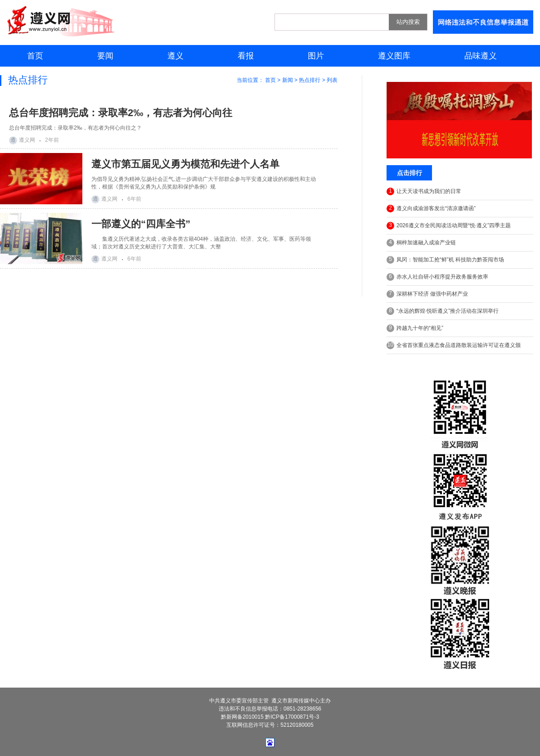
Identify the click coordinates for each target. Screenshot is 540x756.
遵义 (175, 56)
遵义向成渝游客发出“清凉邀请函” (431, 209)
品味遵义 (481, 56)
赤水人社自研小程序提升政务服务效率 (437, 277)
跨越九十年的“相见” (415, 328)
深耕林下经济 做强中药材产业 (427, 294)
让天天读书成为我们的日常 (424, 191)
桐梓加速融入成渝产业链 (421, 243)
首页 (35, 56)
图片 (316, 56)
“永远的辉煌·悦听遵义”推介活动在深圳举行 (443, 311)
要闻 (105, 56)
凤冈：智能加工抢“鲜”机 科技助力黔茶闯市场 (445, 260)
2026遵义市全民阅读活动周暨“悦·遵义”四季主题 (449, 226)
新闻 (288, 80)
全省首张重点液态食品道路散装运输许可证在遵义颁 (454, 345)
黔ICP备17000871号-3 (292, 717)
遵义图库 (394, 56)
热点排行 (310, 80)
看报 (246, 56)
